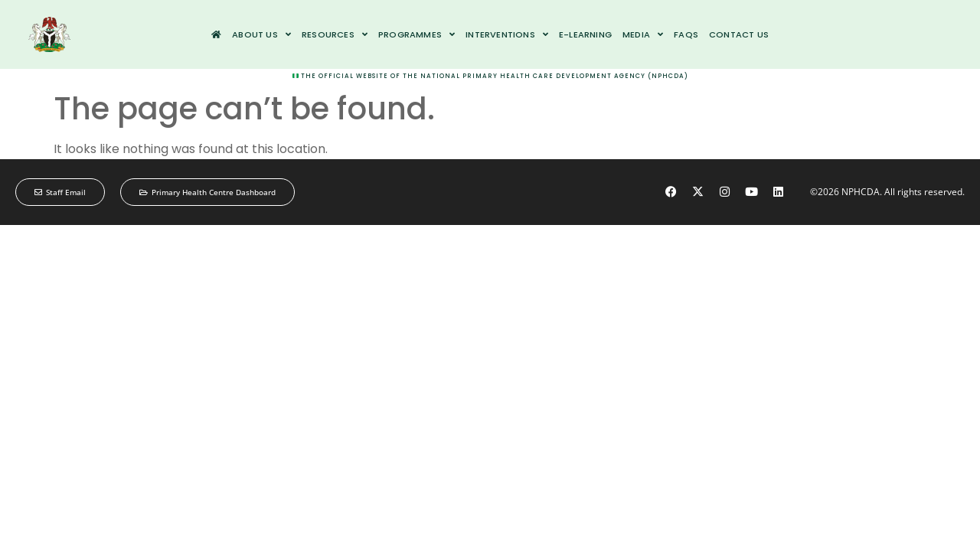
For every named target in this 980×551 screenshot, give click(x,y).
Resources (335, 34)
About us (261, 34)
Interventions (507, 34)
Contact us (739, 34)
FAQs (686, 34)
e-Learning (585, 34)
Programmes (416, 34)
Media (643, 34)
